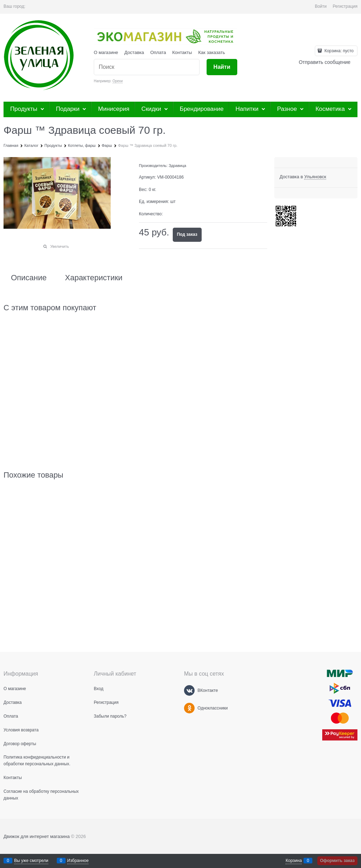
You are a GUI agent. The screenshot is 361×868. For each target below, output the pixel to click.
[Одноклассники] (189, 708)
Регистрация (345, 6)
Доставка (134, 52)
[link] (315, 177)
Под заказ (187, 234)
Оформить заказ (337, 861)
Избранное (78, 861)
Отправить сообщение (325, 62)
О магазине (106, 52)
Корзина (294, 861)
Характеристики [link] (94, 278)
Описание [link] (29, 278)
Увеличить (59, 246)
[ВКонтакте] (189, 690)
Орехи (118, 81)
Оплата (158, 52)
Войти (321, 6)
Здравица (177, 166)
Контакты (182, 52)
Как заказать (212, 52)
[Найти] (222, 67)
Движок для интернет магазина (37, 836)
